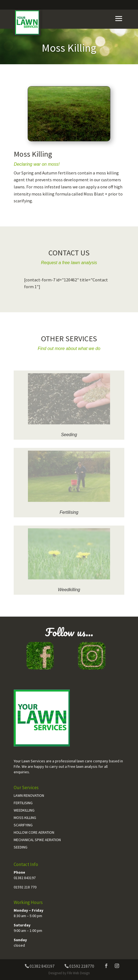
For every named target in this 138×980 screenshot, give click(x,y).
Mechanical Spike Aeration (37, 840)
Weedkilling (69, 590)
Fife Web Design (78, 973)
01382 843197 (25, 878)
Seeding (69, 435)
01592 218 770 (25, 887)
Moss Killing (25, 818)
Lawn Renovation (29, 795)
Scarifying (23, 825)
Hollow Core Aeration (34, 832)
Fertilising (69, 512)
